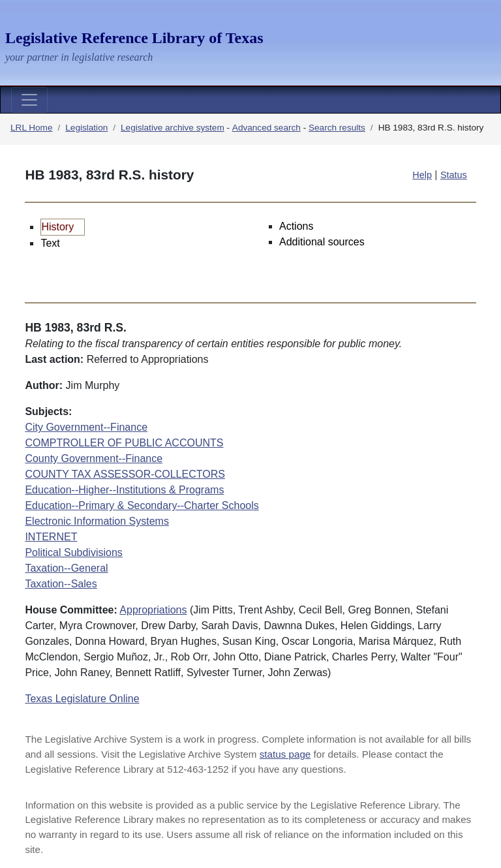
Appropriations (153, 610)
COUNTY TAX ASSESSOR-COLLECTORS (125, 474)
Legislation (86, 128)
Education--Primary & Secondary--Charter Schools (142, 505)
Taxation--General (66, 568)
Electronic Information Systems (97, 521)
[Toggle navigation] (29, 100)
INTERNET (51, 537)
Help (422, 175)
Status (454, 175)
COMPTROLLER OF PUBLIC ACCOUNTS (124, 443)
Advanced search (266, 128)
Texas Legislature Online (82, 699)
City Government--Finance (86, 427)
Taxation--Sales (61, 584)
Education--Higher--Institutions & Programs (124, 490)
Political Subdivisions (73, 552)
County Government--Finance (94, 458)
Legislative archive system (173, 128)
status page (285, 754)
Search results (337, 128)
